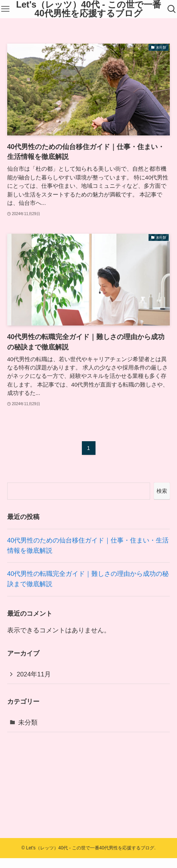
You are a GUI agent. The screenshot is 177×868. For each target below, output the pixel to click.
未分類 (28, 723)
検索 (162, 491)
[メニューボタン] (5, 9)
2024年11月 (34, 674)
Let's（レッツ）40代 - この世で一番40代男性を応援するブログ (88, 9)
